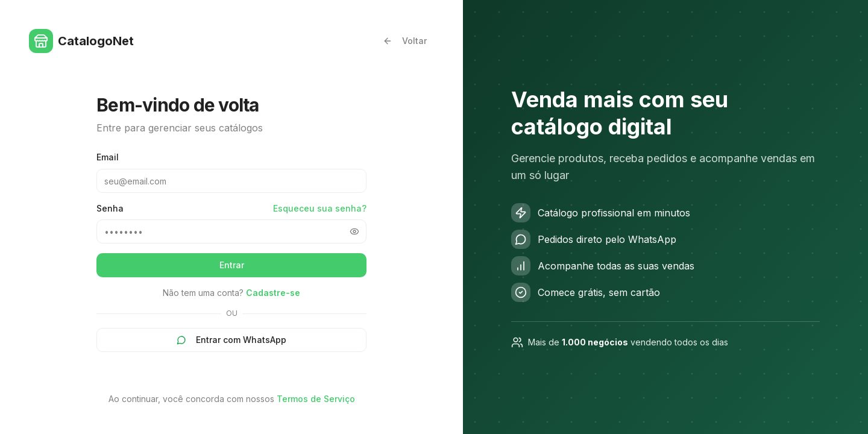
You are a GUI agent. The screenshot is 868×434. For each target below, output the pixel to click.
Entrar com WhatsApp (231, 340)
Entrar (232, 265)
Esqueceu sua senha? (320, 208)
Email (108, 157)
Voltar (405, 41)
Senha (110, 209)
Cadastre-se (273, 293)
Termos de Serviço (316, 399)
